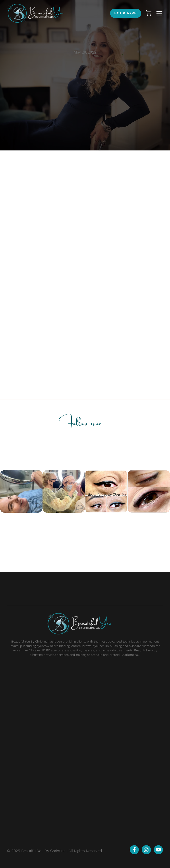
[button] (159, 13)
